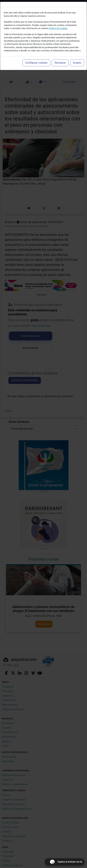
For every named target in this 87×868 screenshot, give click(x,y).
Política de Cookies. (58, 28)
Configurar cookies (36, 63)
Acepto (77, 63)
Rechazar (60, 63)
